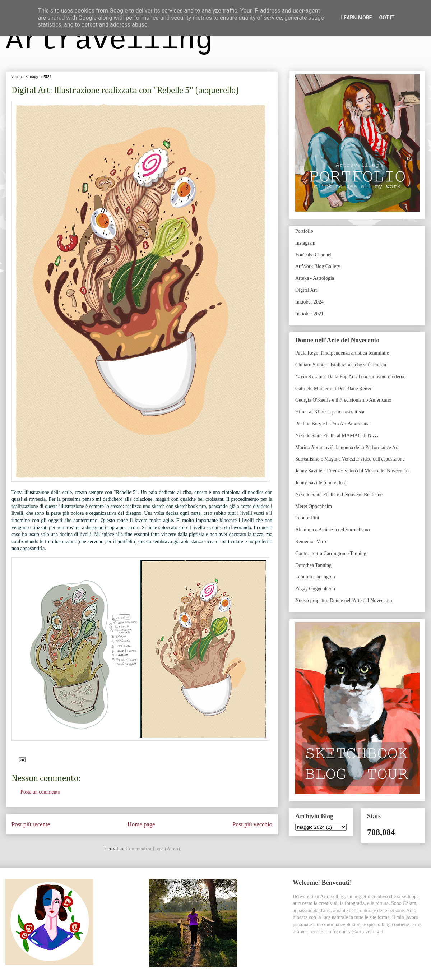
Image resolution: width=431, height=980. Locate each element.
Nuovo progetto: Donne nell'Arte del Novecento (344, 600)
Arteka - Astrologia (315, 278)
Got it (387, 18)
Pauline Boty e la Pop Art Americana (332, 424)
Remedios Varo (311, 542)
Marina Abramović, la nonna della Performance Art (347, 447)
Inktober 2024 (309, 302)
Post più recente (31, 824)
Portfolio (304, 231)
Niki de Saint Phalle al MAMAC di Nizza (337, 436)
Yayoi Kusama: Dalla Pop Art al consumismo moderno (351, 377)
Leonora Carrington (315, 577)
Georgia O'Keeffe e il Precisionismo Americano (343, 400)
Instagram (305, 243)
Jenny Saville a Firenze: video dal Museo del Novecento (352, 471)
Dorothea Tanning (313, 565)
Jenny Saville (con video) (321, 483)
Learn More (356, 18)
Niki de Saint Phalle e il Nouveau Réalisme (339, 494)
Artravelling (109, 41)
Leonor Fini (307, 518)
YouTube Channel (313, 255)
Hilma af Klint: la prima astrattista (330, 412)
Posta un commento (40, 792)
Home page (141, 824)
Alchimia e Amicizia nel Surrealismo (333, 530)
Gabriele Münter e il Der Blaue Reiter (333, 389)
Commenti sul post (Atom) (153, 849)
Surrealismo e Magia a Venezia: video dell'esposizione (350, 459)
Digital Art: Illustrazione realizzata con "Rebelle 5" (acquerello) (125, 91)
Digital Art (306, 290)
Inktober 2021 (309, 314)
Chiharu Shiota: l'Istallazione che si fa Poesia (341, 365)
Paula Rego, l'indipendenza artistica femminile (342, 353)
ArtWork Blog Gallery (318, 266)
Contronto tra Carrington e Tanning (331, 553)
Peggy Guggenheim (315, 589)
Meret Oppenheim (314, 506)
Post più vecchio (252, 824)
